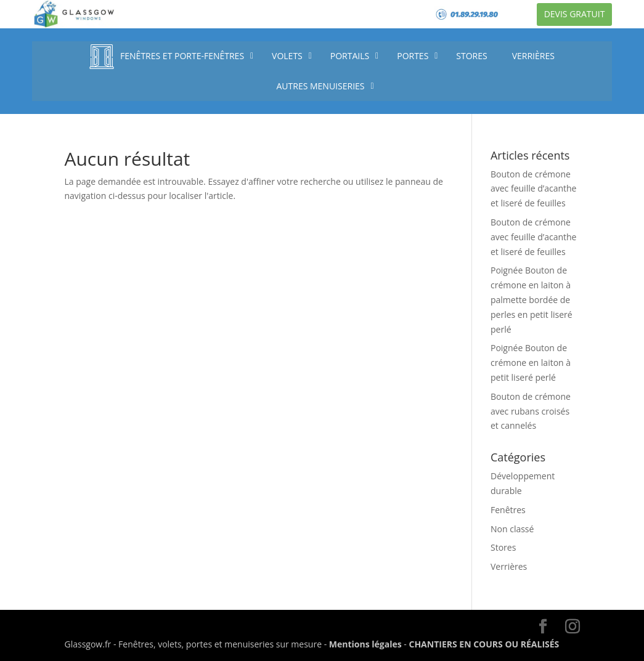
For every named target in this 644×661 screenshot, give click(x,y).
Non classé (512, 529)
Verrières (509, 566)
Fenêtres (508, 510)
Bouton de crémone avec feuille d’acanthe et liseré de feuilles (533, 189)
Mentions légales (365, 644)
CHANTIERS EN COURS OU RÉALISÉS (484, 644)
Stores (503, 547)
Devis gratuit (575, 14)
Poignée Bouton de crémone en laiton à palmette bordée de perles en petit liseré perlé (532, 299)
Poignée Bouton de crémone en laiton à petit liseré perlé (531, 363)
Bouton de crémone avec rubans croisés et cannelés (531, 411)
